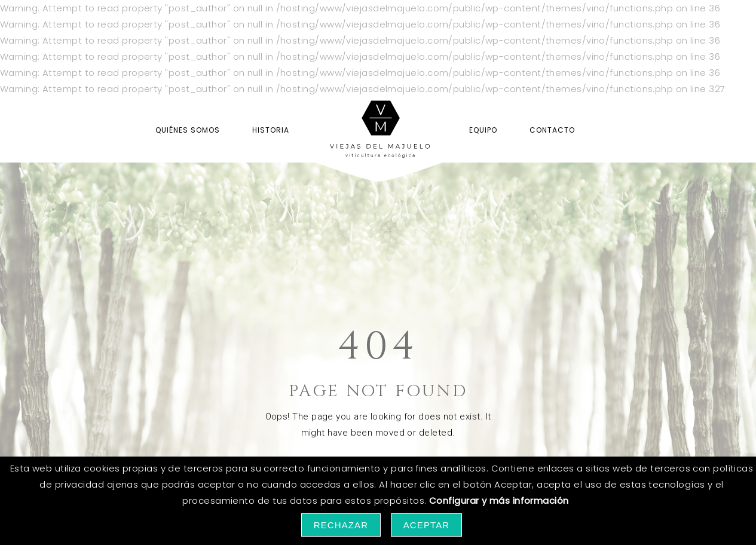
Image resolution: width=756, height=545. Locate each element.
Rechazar (341, 525)
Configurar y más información (499, 500)
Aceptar (427, 525)
